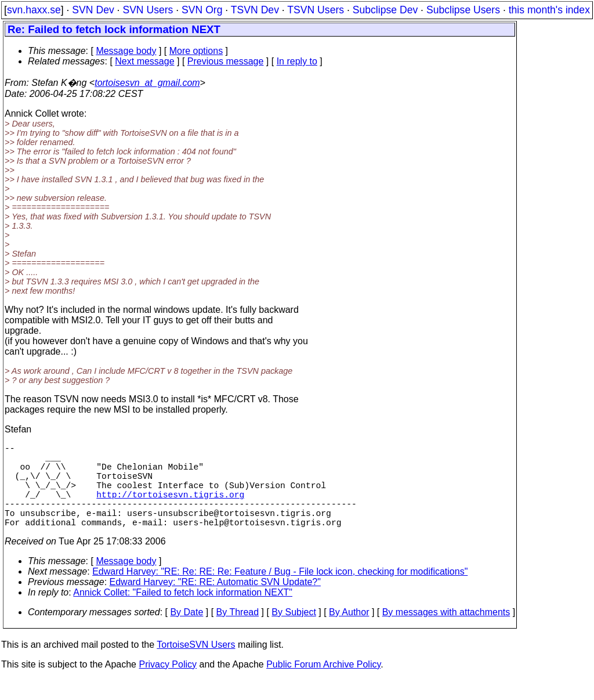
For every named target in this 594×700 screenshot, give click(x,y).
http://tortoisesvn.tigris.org (170, 508)
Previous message (226, 61)
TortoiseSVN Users (196, 665)
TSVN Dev (255, 10)
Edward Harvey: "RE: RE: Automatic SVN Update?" (215, 603)
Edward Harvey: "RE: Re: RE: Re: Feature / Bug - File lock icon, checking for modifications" (280, 592)
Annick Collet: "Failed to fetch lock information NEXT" (183, 613)
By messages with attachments (446, 633)
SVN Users (148, 10)
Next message (144, 61)
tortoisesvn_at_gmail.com (147, 83)
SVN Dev (93, 10)
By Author (349, 633)
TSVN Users (316, 10)
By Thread (238, 633)
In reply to (297, 61)
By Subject (294, 633)
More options (196, 51)
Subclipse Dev (385, 10)
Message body (126, 51)
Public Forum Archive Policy (323, 685)
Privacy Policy (168, 685)
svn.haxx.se (34, 10)
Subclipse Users (463, 10)
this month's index (549, 10)
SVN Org (202, 10)
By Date (186, 633)
